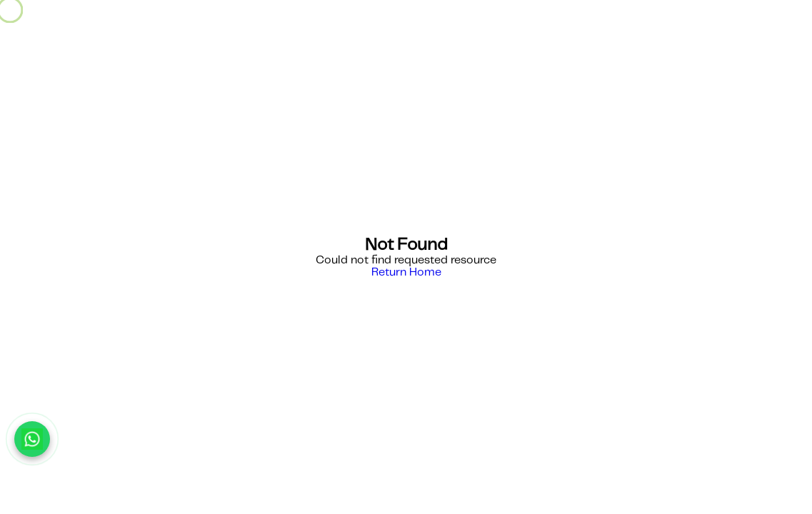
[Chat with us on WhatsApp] (32, 439)
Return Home (406, 272)
